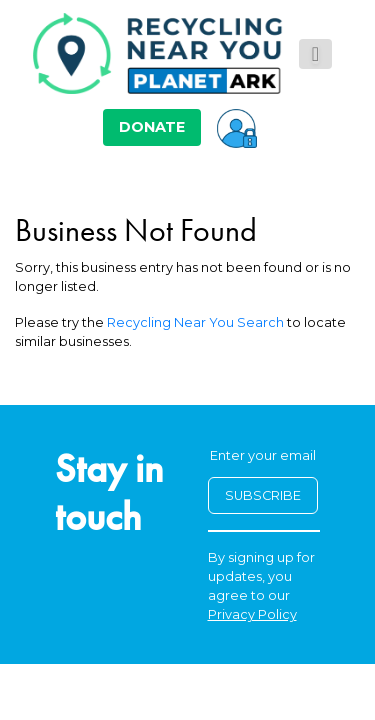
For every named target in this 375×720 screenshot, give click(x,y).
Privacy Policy (252, 614)
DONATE (152, 127)
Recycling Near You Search (195, 322)
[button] (237, 127)
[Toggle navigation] (315, 54)
